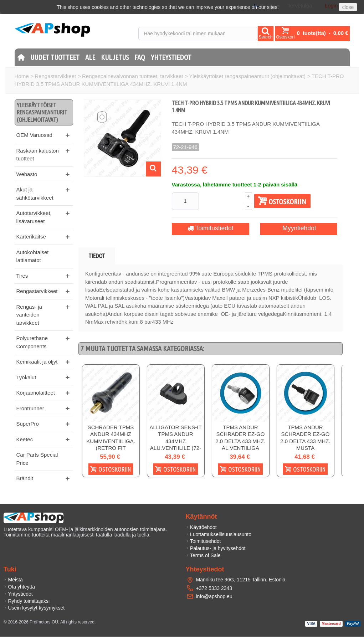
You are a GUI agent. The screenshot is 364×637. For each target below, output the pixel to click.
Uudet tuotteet (55, 57)
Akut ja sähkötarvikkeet (35, 194)
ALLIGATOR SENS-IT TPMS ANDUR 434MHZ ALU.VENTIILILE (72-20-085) (175, 441)
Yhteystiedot (171, 57)
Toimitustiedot (208, 228)
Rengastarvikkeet (55, 76)
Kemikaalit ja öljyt (37, 362)
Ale (90, 57)
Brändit (25, 478)
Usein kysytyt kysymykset (34, 608)
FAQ (140, 57)
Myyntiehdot (294, 228)
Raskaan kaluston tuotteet (38, 155)
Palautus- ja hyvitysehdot (216, 549)
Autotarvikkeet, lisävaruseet (34, 217)
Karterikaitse (31, 237)
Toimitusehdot (203, 541)
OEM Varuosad (34, 135)
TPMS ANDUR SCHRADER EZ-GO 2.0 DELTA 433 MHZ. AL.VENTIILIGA (240, 438)
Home (22, 76)
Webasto (27, 174)
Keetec (25, 439)
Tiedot (97, 256)
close (348, 7)
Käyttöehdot (201, 527)
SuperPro (28, 424)
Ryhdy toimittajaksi (27, 601)
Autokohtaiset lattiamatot (33, 256)
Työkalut (26, 377)
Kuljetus (115, 57)
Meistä (13, 580)
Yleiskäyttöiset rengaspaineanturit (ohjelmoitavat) (247, 76)
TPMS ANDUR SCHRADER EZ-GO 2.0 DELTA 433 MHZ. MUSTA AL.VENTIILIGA (305, 441)
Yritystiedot (18, 594)
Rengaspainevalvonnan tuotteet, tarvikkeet (133, 76)
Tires (22, 276)
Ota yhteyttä (19, 587)
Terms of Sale (203, 555)
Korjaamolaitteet (36, 393)
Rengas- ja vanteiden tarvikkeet (29, 315)
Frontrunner (30, 408)
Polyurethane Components (32, 342)
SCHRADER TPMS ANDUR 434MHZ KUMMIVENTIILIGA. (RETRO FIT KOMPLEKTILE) (111, 441)
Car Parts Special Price (37, 459)
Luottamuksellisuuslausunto (219, 534)
